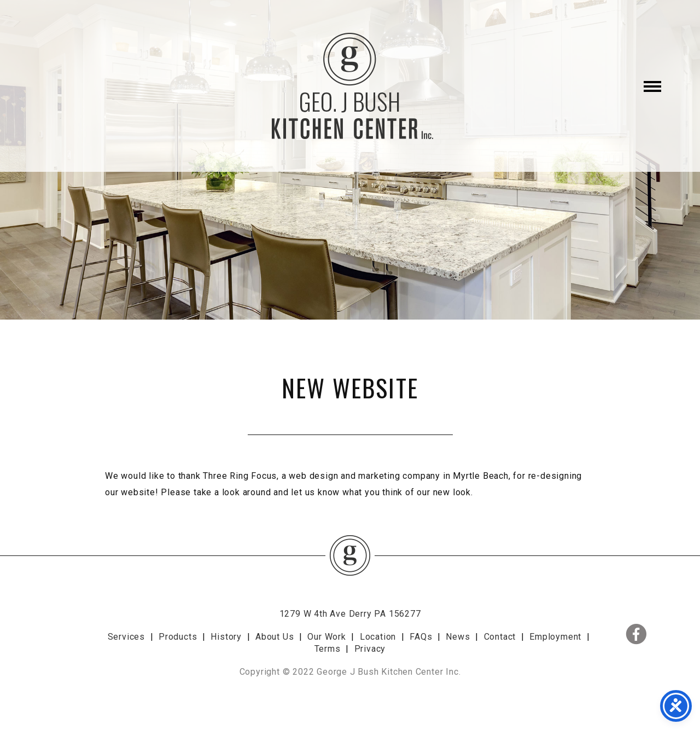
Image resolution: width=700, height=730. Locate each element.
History (226, 637)
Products (178, 637)
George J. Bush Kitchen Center (350, 86)
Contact (500, 637)
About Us (275, 637)
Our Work (326, 637)
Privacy (370, 649)
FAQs (421, 637)
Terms (328, 649)
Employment (555, 637)
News (458, 637)
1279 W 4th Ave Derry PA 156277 (350, 614)
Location (378, 637)
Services (126, 637)
